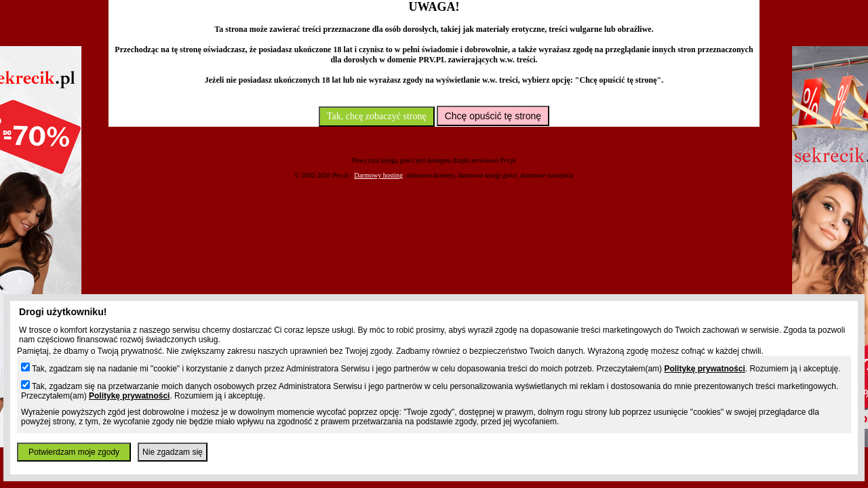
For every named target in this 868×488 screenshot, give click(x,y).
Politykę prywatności (704, 369)
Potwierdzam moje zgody (74, 452)
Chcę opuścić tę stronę (493, 116)
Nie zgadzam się (173, 452)
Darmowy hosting (378, 175)
